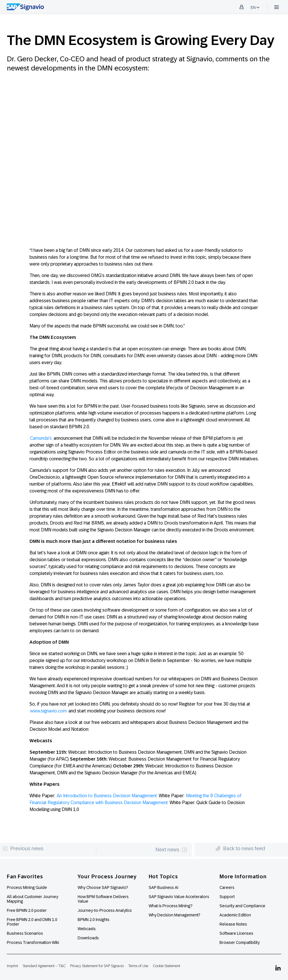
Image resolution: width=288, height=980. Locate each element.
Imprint (12, 966)
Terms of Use (138, 966)
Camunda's (41, 438)
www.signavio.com (48, 711)
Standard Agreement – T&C (44, 966)
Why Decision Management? (175, 915)
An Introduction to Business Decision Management (107, 796)
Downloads (88, 938)
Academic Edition (235, 915)
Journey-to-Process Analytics (105, 910)
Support (227, 897)
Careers (227, 887)
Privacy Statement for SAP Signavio (97, 966)
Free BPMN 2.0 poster (27, 910)
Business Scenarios (25, 933)
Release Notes (233, 924)
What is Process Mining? (171, 906)
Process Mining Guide (27, 887)
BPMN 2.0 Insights (94, 920)
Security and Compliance (242, 906)
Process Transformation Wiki (33, 942)
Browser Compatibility (240, 942)
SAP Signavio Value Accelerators (179, 897)
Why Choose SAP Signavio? (103, 887)
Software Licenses (236, 933)
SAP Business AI (163, 887)
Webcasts (87, 929)
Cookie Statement (166, 966)
